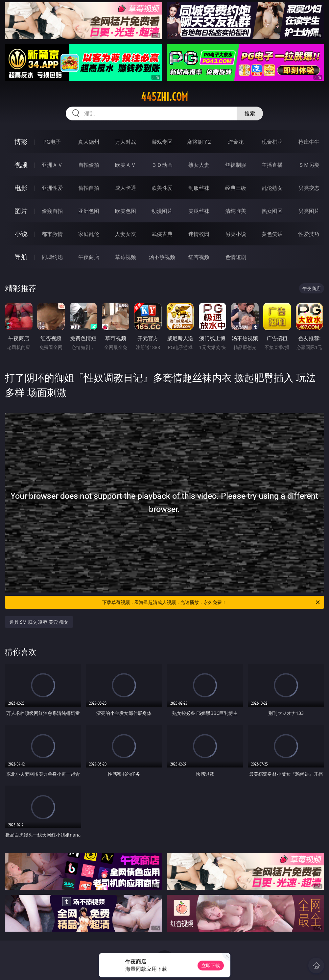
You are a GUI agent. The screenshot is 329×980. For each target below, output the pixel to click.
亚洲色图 (89, 211)
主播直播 (272, 165)
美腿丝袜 (199, 211)
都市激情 (52, 234)
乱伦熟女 (272, 188)
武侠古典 (162, 234)
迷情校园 (199, 234)
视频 (21, 165)
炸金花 (236, 142)
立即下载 (211, 965)
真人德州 (89, 142)
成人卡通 (126, 188)
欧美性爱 (162, 188)
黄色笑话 (272, 234)
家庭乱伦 (89, 234)
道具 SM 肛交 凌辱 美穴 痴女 (39, 622)
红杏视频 (199, 257)
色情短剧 (236, 257)
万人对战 (126, 142)
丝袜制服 (236, 165)
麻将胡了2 (199, 142)
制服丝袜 (199, 188)
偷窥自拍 (52, 211)
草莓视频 (126, 257)
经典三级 (236, 188)
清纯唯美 (236, 211)
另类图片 (309, 211)
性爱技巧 (309, 234)
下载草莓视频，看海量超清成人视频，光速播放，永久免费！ (211, 602)
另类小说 (236, 234)
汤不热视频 (162, 257)
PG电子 (52, 142)
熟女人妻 (199, 165)
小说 (21, 234)
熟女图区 (272, 211)
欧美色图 (126, 211)
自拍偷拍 (89, 165)
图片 (21, 211)
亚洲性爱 (52, 188)
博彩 (21, 142)
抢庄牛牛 (309, 142)
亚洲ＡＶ (52, 165)
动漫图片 (162, 211)
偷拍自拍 (89, 188)
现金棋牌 (272, 142)
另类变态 (309, 188)
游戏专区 (162, 142)
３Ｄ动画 (162, 165)
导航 (21, 257)
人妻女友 (126, 234)
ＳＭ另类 (309, 165)
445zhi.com (164, 97)
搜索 (250, 113)
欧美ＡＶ (126, 165)
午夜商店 (89, 257)
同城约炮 (52, 257)
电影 (21, 188)
